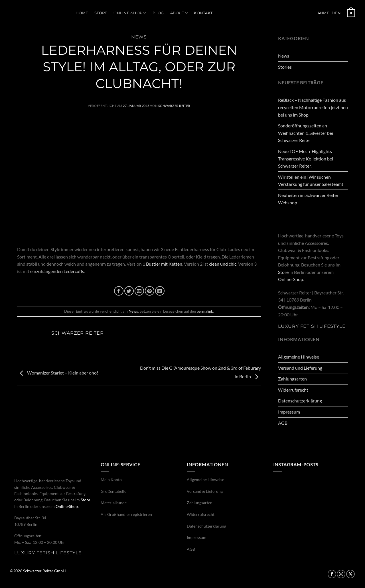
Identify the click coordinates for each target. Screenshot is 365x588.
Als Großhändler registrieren (126, 514)
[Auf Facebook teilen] (119, 291)
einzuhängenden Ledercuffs (57, 271)
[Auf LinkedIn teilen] (160, 291)
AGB (283, 423)
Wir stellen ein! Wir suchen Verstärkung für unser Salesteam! (311, 181)
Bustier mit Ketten (164, 264)
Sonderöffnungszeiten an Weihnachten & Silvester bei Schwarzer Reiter (306, 133)
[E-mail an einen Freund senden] (139, 291)
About (179, 13)
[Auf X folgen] (350, 574)
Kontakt (203, 13)
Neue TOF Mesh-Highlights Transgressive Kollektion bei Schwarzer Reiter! (306, 158)
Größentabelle (113, 491)
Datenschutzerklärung (300, 401)
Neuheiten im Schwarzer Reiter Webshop (308, 199)
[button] (329, 13)
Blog (158, 13)
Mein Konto (111, 480)
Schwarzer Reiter (174, 106)
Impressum (289, 412)
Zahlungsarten (292, 379)
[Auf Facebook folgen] (332, 574)
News (139, 37)
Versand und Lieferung (300, 368)
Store (101, 13)
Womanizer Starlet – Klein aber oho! (58, 373)
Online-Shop (130, 13)
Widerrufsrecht (293, 390)
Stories (285, 67)
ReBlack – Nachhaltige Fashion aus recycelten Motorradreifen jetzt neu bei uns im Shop (313, 107)
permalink (205, 311)
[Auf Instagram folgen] (341, 574)
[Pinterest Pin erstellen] (150, 291)
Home (82, 13)
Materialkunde (114, 503)
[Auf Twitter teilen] (129, 291)
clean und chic (222, 264)
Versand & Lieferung (205, 491)
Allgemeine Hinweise (299, 357)
